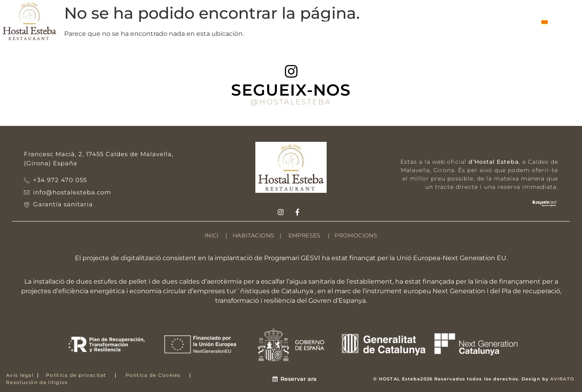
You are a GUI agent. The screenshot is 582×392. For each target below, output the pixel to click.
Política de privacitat (76, 375)
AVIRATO (562, 379)
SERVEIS (377, 22)
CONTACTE (509, 22)
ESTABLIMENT (265, 22)
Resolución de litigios (37, 382)
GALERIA (465, 22)
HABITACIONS (168, 22)
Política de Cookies (153, 375)
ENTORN (216, 22)
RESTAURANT (326, 22)
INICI (212, 235)
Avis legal (20, 375)
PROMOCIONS (356, 235)
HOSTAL (119, 22)
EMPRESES (421, 22)
